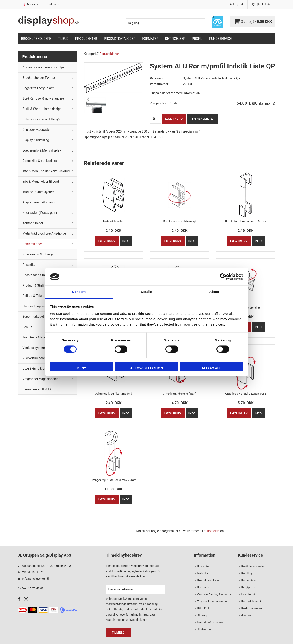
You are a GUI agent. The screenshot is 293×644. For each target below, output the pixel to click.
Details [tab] (147, 292)
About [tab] (214, 292)
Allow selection (146, 368)
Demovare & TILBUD (37, 389)
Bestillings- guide (253, 566)
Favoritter (204, 566)
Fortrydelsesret (251, 601)
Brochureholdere (36, 39)
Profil (197, 39)
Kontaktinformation (210, 622)
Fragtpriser (249, 587)
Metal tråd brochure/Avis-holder (45, 233)
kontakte (213, 531)
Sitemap (203, 615)
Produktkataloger (120, 39)
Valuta (53, 4)
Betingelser (175, 39)
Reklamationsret (252, 608)
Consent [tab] (79, 292)
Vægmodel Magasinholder (41, 379)
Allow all (211, 368)
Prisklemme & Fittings (38, 254)
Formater (150, 39)
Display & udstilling (36, 140)
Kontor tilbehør (33, 223)
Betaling (247, 573)
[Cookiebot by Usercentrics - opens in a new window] (223, 277)
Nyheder (203, 573)
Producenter (86, 39)
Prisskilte (29, 265)
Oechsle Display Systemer (214, 594)
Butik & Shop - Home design (42, 109)
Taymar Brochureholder (213, 601)
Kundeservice (220, 39)
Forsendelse (250, 580)
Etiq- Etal (203, 608)
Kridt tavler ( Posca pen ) (40, 213)
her (145, 620)
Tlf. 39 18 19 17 (33, 572)
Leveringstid (249, 594)
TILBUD (63, 39)
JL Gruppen (205, 629)
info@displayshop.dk (36, 579)
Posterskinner (32, 244)
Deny (82, 368)
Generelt (247, 615)
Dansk (33, 4)
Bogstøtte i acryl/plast (38, 88)
